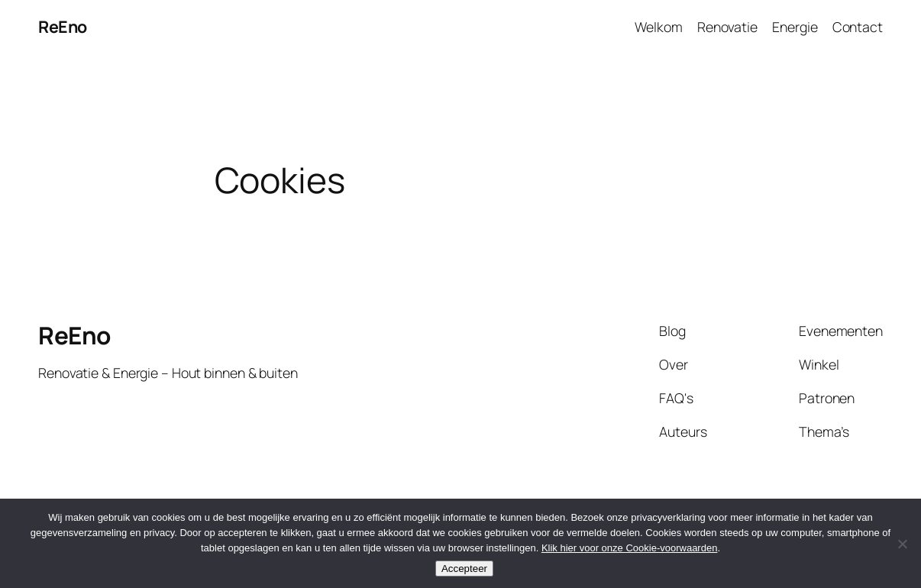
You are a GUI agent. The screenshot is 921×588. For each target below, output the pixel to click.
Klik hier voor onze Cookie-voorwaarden (630, 548)
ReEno (63, 26)
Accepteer (464, 569)
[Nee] (902, 544)
